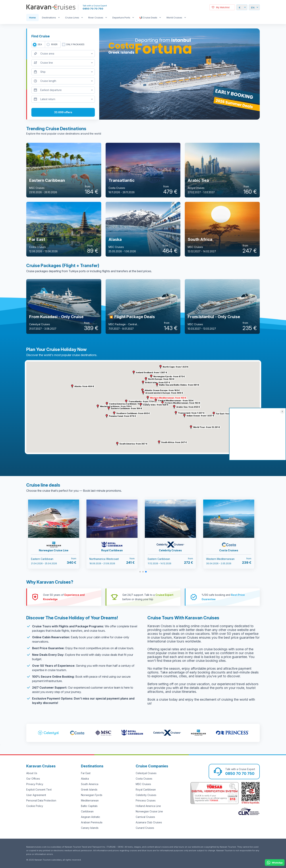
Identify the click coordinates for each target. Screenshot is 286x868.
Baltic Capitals (89, 806)
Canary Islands (90, 828)
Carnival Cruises (145, 817)
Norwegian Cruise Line (149, 811)
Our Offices (33, 779)
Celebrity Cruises (146, 795)
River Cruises (96, 18)
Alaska (85, 779)
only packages (75, 44)
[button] (148, 398)
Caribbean (87, 811)
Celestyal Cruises (146, 773)
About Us (32, 773)
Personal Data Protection (41, 800)
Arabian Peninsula (92, 822)
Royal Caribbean (146, 790)
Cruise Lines (72, 18)
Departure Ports (121, 18)
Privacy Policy (35, 784)
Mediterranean (90, 800)
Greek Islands (89, 790)
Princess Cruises (146, 800)
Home (32, 18)
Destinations (49, 18)
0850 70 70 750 (93, 9)
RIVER (54, 44)
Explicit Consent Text (39, 790)
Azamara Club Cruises (149, 822)
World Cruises (174, 18)
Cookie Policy (35, 806)
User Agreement (36, 795)
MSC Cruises (143, 784)
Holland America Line (148, 806)
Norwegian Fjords (92, 795)
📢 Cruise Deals (148, 18)
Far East (86, 773)
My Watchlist (223, 7)
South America (90, 784)
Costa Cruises (144, 779)
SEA (40, 44)
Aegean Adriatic (91, 817)
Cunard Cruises (145, 828)
